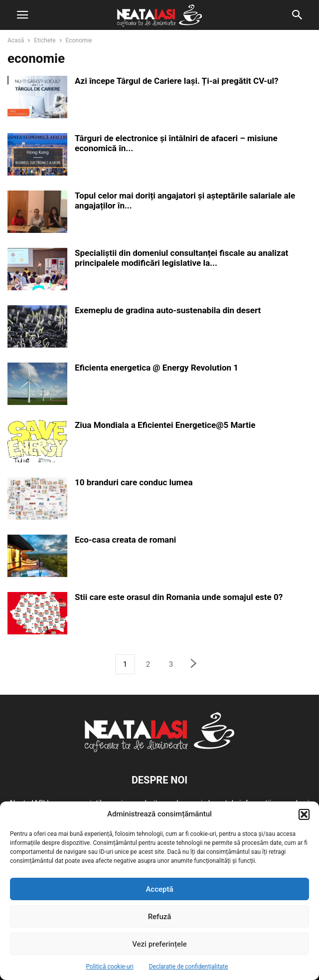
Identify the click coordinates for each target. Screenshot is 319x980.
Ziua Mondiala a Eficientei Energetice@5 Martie (165, 425)
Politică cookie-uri (110, 967)
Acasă (16, 40)
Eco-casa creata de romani (125, 540)
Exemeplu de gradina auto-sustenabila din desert (168, 310)
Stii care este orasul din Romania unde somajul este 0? (179, 597)
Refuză (160, 917)
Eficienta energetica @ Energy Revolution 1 (157, 368)
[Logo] (159, 750)
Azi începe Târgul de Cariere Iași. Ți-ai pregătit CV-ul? (176, 81)
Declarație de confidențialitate (189, 967)
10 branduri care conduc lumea (134, 482)
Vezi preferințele (159, 944)
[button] (304, 814)
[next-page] (194, 665)
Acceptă (159, 889)
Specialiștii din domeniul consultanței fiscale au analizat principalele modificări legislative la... (181, 258)
